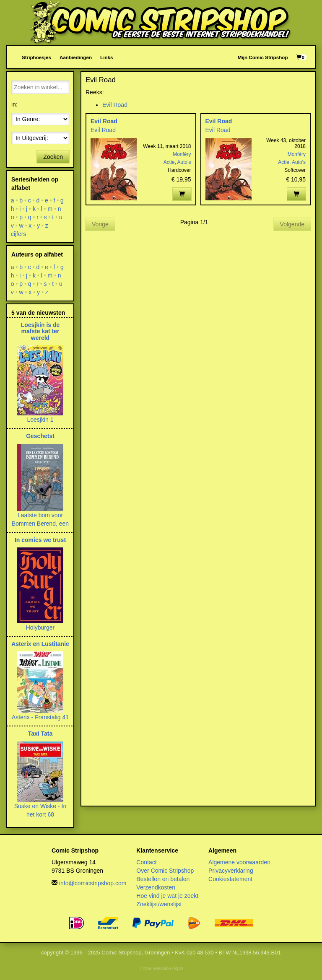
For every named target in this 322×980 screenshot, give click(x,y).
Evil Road (115, 105)
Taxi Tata (40, 734)
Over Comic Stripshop (165, 871)
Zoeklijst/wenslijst (159, 904)
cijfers (19, 234)
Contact (146, 862)
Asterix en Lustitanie (40, 644)
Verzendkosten (156, 887)
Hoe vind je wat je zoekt (167, 896)
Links (106, 57)
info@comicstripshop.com (93, 883)
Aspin (178, 968)
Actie (169, 162)
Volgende (292, 224)
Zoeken (53, 157)
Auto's (184, 162)
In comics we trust (40, 540)
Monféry (182, 154)
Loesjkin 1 (40, 420)
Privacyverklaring (231, 871)
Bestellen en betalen (163, 879)
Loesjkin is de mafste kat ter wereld (40, 331)
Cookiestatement (230, 879)
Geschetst (40, 436)
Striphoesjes (36, 57)
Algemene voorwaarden (239, 862)
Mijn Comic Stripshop (263, 57)
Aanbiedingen (76, 57)
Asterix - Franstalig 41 (40, 717)
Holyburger (40, 627)
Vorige (100, 224)
